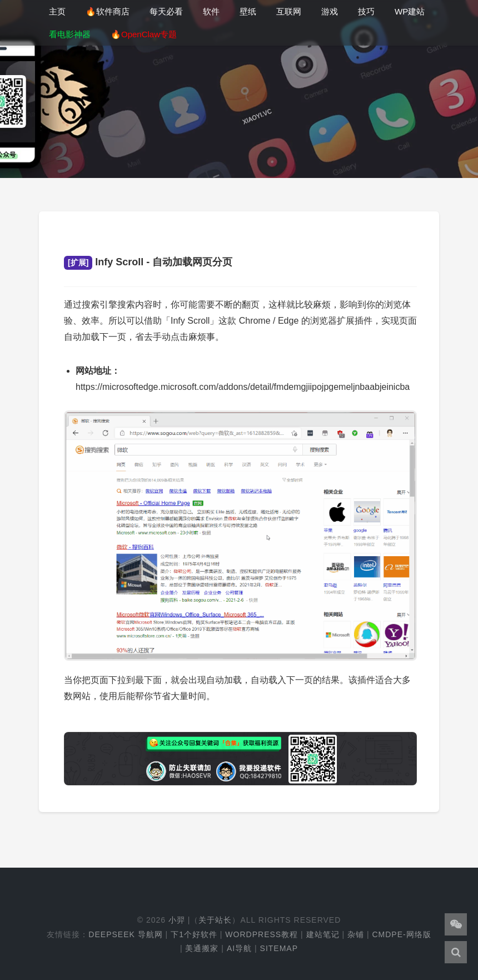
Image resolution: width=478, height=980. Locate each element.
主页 (57, 11)
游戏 (330, 11)
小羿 (177, 920)
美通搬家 (202, 948)
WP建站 (410, 11)
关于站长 (215, 920)
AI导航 (239, 948)
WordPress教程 (262, 934)
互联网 (289, 11)
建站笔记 (323, 934)
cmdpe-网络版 (401, 934)
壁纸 (248, 11)
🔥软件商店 (108, 11)
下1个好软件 (194, 934)
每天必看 (166, 11)
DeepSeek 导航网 (125, 934)
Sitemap (279, 948)
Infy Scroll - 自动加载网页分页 (148, 262)
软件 (211, 11)
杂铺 (356, 934)
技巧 (366, 11)
